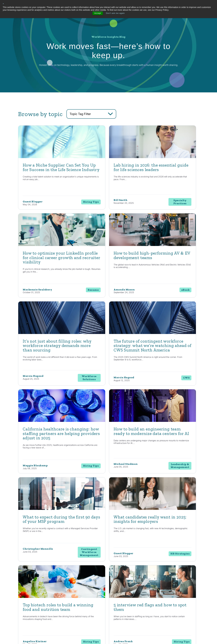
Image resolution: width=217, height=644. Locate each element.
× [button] (3, 4)
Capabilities (90, 581)
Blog (162, 587)
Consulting (115, 587)
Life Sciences (140, 593)
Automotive (140, 587)
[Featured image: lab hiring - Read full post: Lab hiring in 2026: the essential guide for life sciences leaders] (108, 172)
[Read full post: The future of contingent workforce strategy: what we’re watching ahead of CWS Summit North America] (170, 261)
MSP (113, 614)
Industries (140, 581)
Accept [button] (97, 13)
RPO (112, 604)
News (162, 593)
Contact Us (38, 550)
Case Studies (166, 598)
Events (163, 604)
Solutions (116, 581)
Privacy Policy (59, 635)
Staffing (114, 593)
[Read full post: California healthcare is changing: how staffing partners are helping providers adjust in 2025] (47, 354)
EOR (112, 609)
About (189, 581)
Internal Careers (192, 587)
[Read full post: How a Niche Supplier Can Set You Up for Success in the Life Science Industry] (47, 172)
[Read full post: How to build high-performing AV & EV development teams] (47, 261)
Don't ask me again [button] (115, 13)
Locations (190, 593)
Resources (166, 581)
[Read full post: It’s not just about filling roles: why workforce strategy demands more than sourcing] (108, 261)
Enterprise (115, 598)
